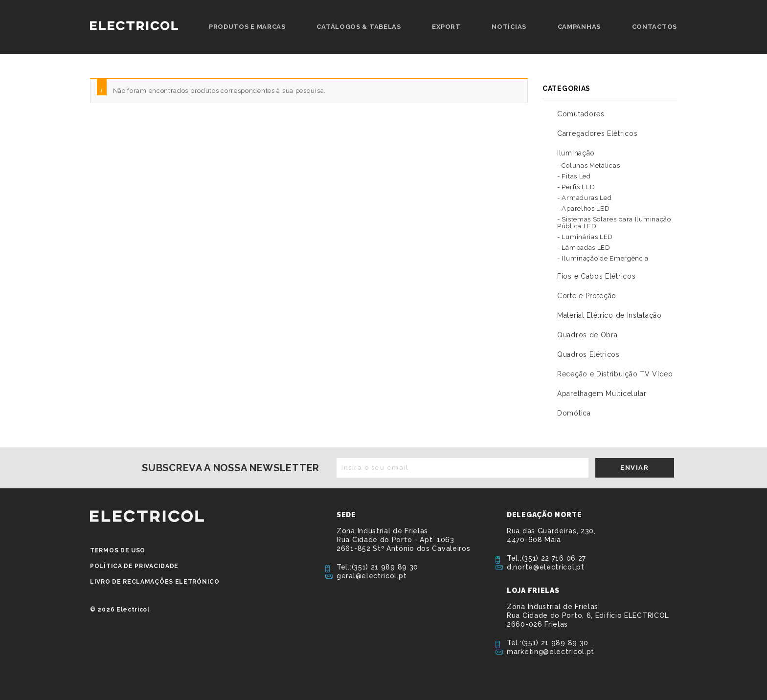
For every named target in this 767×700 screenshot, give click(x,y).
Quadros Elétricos (588, 354)
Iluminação (576, 153)
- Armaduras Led (585, 198)
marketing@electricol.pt (551, 652)
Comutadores (581, 114)
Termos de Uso (118, 550)
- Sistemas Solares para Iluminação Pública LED (614, 223)
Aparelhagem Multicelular (602, 394)
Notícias (509, 27)
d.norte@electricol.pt (546, 567)
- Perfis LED (576, 187)
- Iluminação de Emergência (603, 258)
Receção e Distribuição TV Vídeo (615, 374)
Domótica (574, 413)
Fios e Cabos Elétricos (596, 276)
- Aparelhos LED (584, 208)
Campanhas (579, 27)
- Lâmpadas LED (584, 248)
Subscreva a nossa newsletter (231, 468)
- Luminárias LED (585, 237)
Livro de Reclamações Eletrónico (155, 582)
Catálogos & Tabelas (359, 27)
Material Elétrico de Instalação (609, 315)
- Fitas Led (574, 176)
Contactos (654, 27)
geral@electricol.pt (372, 576)
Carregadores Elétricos (597, 133)
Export (446, 27)
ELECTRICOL (147, 516)
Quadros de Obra (587, 335)
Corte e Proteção (587, 296)
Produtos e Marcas (247, 27)
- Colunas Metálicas (588, 165)
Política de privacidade (134, 566)
